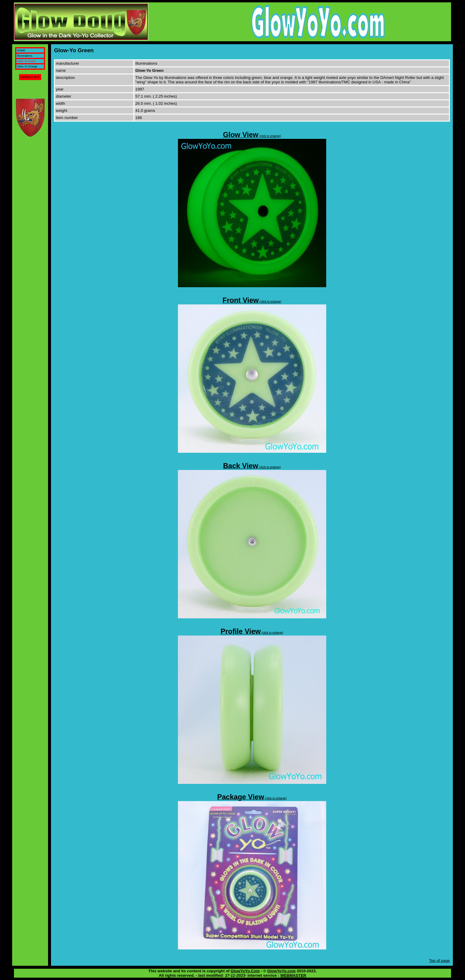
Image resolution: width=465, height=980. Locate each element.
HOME (21, 50)
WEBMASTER (293, 975)
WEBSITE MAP (30, 77)
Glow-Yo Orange (27, 66)
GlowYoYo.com (281, 971)
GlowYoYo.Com (245, 971)
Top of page (439, 961)
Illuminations (25, 56)
